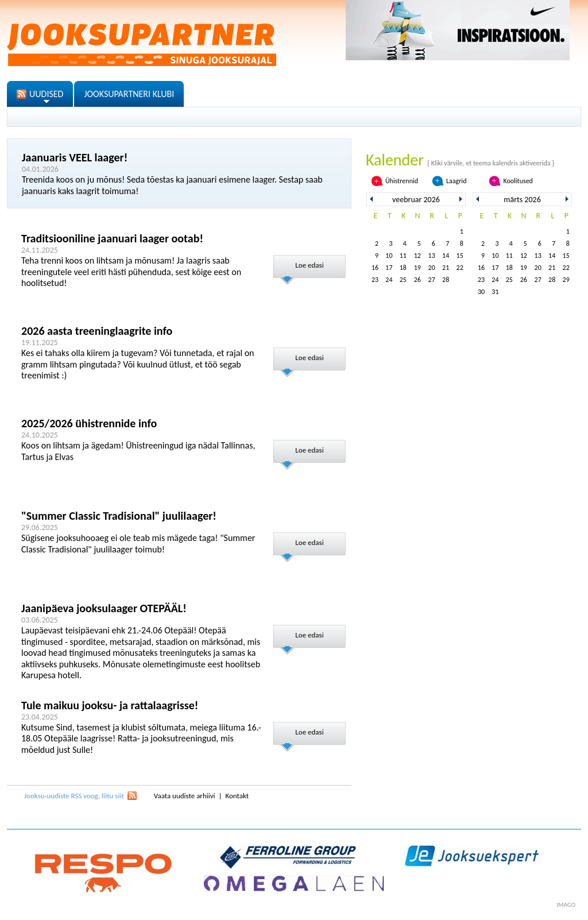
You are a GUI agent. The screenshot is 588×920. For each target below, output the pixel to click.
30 (481, 292)
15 (460, 256)
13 (432, 256)
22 (460, 268)
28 (446, 280)
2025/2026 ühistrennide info (89, 423)
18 (403, 268)
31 (495, 292)
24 (389, 280)
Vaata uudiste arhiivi (185, 796)
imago (566, 905)
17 (389, 268)
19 (417, 268)
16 (375, 268)
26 (417, 280)
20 (432, 268)
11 (403, 256)
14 (446, 256)
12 (417, 256)
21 (446, 268)
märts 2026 (522, 200)
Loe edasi (309, 265)
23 (375, 280)
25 (403, 280)
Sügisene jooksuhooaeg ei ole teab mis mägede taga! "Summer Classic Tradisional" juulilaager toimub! (138, 544)
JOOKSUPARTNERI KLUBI (129, 94)
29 (566, 280)
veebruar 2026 (416, 200)
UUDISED (46, 94)
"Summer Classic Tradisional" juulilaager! (119, 516)
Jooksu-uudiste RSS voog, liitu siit (74, 796)
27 (432, 280)
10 (389, 256)
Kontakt (237, 796)
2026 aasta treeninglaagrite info (97, 331)
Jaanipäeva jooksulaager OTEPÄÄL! (104, 608)
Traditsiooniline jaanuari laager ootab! (112, 238)
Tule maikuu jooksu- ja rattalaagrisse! (110, 705)
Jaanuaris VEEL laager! (75, 157)
